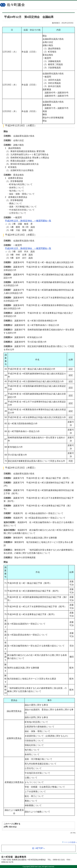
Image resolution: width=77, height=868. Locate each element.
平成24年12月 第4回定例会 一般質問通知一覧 (28, 221)
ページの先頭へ (71, 842)
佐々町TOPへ (38, 848)
